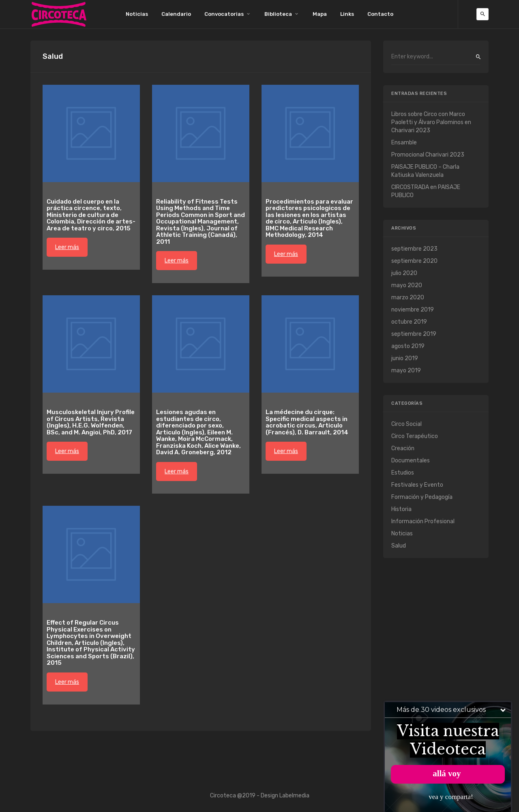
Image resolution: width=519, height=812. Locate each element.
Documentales (411, 461)
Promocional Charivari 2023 (428, 155)
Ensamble (404, 143)
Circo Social (406, 424)
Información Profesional (423, 521)
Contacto (380, 14)
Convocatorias (224, 14)
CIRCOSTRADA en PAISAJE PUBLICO (426, 191)
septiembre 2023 (414, 249)
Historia (401, 509)
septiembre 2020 (414, 261)
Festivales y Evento (417, 485)
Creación (403, 448)
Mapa (320, 14)
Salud (399, 546)
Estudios (403, 473)
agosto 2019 (408, 346)
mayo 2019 (406, 371)
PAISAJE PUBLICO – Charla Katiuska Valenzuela (425, 171)
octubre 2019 (409, 322)
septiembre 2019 (414, 334)
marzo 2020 (408, 298)
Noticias (137, 14)
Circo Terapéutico (415, 436)
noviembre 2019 (413, 310)
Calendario (176, 14)
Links (347, 14)
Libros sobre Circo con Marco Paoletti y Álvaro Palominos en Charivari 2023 (431, 122)
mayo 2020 (407, 285)
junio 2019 (405, 358)
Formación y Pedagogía (422, 497)
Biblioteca (278, 14)
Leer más (67, 247)
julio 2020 (404, 273)
